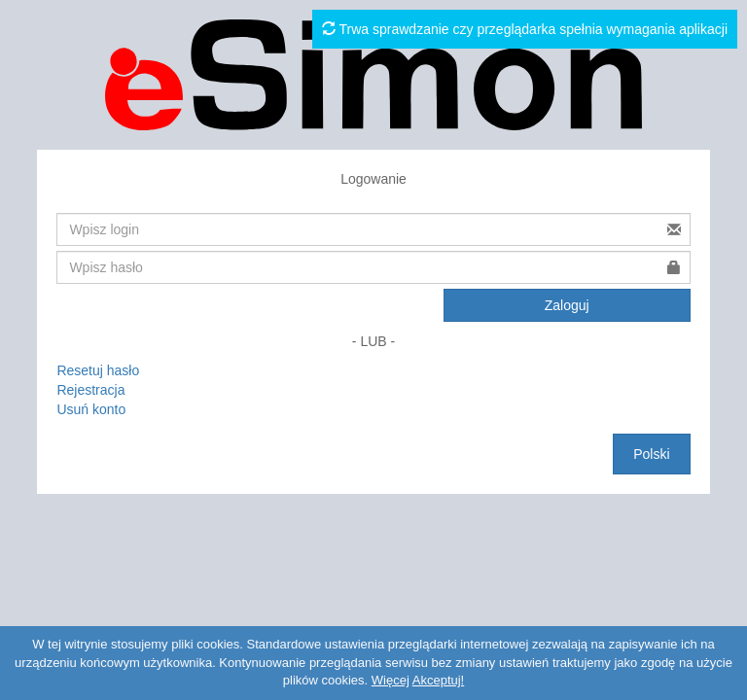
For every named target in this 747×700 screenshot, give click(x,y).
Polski (651, 454)
